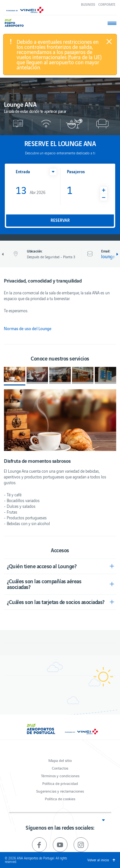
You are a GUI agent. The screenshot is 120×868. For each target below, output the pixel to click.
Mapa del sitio (60, 760)
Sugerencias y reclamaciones (60, 791)
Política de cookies (60, 798)
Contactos (60, 768)
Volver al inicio (98, 860)
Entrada (23, 171)
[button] (53, 172)
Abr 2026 (31, 190)
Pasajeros (76, 171)
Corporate (107, 4)
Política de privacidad (60, 783)
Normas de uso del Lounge (28, 329)
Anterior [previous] (3, 254)
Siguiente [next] (117, 254)
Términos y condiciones (60, 775)
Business (88, 4)
